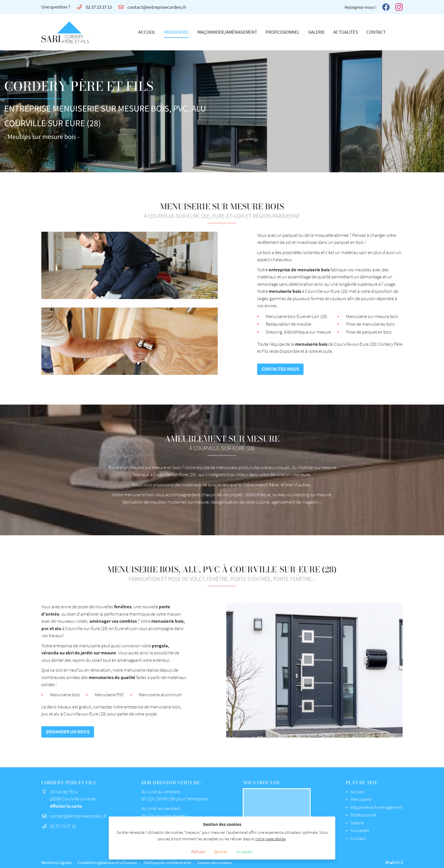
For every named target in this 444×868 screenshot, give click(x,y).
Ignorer (221, 852)
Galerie (316, 32)
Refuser (198, 852)
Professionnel (283, 32)
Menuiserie (176, 32)
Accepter (244, 852)
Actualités (346, 32)
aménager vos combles (152, 621)
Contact (376, 32)
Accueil (147, 32)
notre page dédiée (270, 839)
